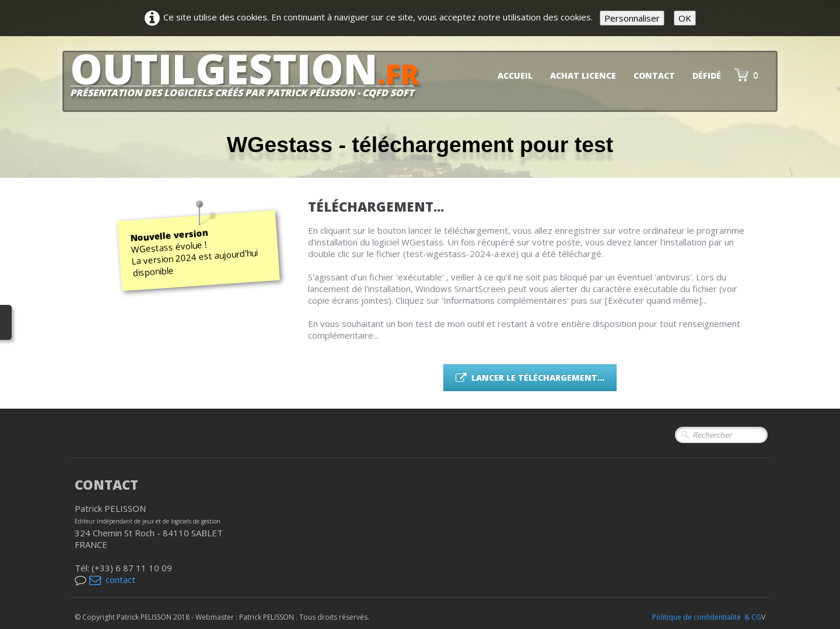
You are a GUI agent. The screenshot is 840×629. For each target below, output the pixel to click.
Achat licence (583, 75)
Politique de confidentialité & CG (707, 617)
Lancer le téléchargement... (530, 377)
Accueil (515, 75)
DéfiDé (707, 75)
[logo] (249, 79)
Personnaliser (632, 18)
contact (112, 579)
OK (685, 18)
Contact (654, 75)
